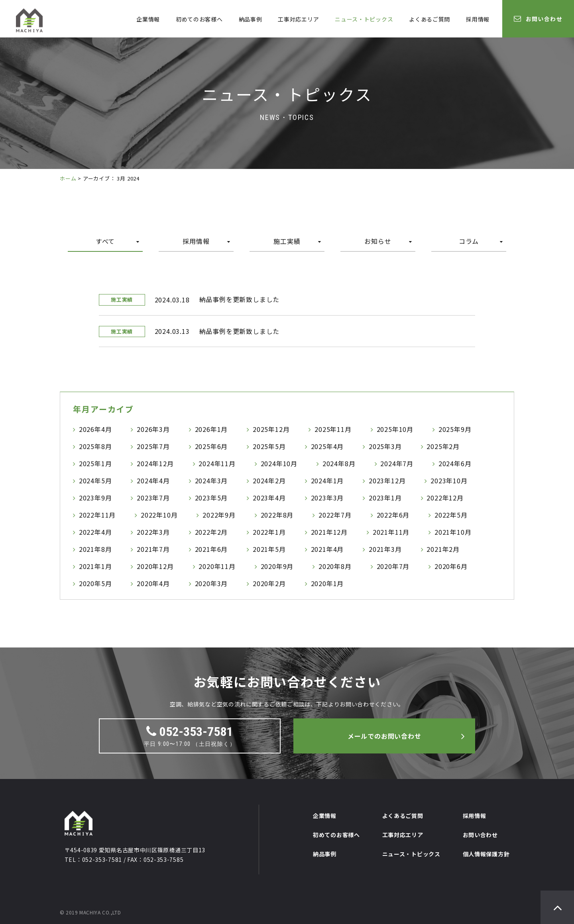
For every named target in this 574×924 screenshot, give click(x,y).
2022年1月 (269, 532)
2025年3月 (385, 446)
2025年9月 (455, 429)
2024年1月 (327, 481)
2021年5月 (269, 549)
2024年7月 (397, 463)
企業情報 (148, 19)
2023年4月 (269, 498)
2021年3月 (385, 549)
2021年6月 (211, 549)
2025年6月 (211, 446)
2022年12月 (445, 498)
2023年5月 (211, 498)
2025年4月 (327, 446)
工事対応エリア (298, 19)
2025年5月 (269, 446)
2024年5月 (95, 481)
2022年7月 (335, 515)
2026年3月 (153, 429)
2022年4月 (95, 532)
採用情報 (478, 19)
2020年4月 (153, 583)
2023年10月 (449, 481)
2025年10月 (395, 429)
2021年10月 (453, 532)
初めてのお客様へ (199, 19)
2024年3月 (211, 481)
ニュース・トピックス (364, 19)
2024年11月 (217, 463)
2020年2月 (269, 583)
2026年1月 (211, 429)
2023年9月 (95, 498)
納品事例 (251, 19)
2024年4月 (153, 481)
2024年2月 (269, 481)
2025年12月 (271, 429)
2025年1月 (95, 463)
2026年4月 (95, 429)
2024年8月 (339, 463)
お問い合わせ (538, 19)
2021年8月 (95, 549)
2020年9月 (277, 566)
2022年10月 (159, 515)
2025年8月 (95, 446)
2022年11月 (97, 515)
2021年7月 (153, 549)
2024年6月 (455, 463)
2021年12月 (329, 532)
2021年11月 (391, 532)
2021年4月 (327, 549)
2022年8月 (277, 515)
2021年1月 (95, 566)
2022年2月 (211, 532)
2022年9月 (219, 515)
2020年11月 (217, 566)
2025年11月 (333, 429)
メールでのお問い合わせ (384, 736)
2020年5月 (95, 583)
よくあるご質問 (430, 19)
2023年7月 (153, 498)
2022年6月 (393, 515)
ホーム (68, 178)
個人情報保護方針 (486, 854)
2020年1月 (327, 583)
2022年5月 (451, 515)
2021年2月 (443, 549)
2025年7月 (153, 446)
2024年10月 (279, 463)
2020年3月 (211, 583)
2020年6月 (451, 566)
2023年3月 (327, 498)
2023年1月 (385, 498)
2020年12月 (155, 566)
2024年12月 (155, 463)
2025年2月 (443, 446)
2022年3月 (153, 532)
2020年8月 (335, 566)
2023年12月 (387, 481)
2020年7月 (393, 566)
